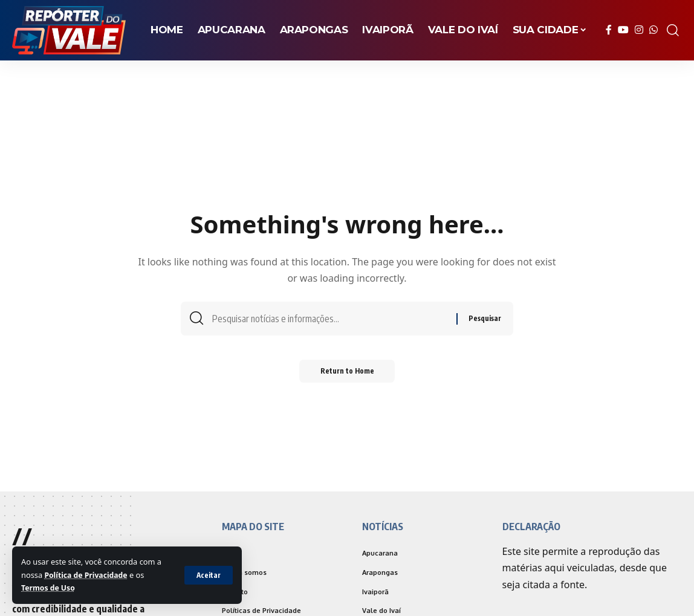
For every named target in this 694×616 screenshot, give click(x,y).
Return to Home (347, 374)
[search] (673, 30)
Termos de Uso (49, 588)
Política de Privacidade (88, 575)
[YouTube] (623, 30)
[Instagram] (639, 30)
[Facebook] (609, 30)
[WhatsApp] (653, 30)
